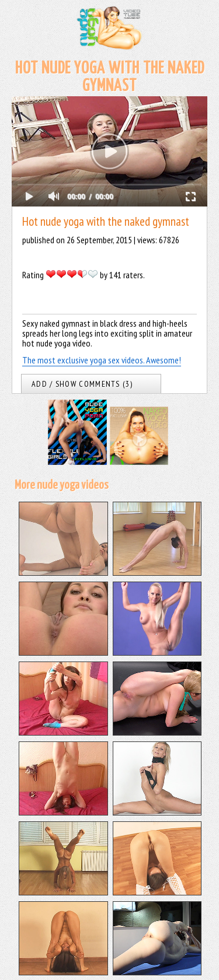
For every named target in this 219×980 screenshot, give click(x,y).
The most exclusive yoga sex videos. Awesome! (102, 360)
